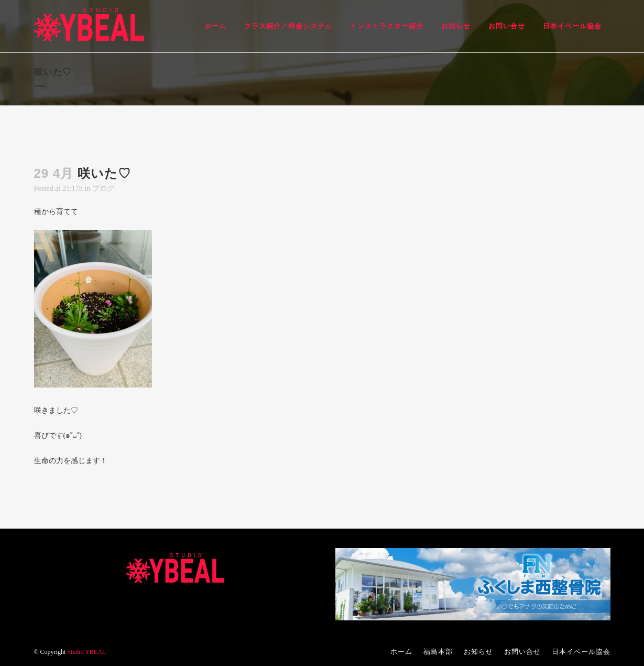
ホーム (401, 652)
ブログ (103, 189)
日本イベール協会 (581, 652)
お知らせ (478, 652)
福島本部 (438, 652)
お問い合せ (522, 652)
